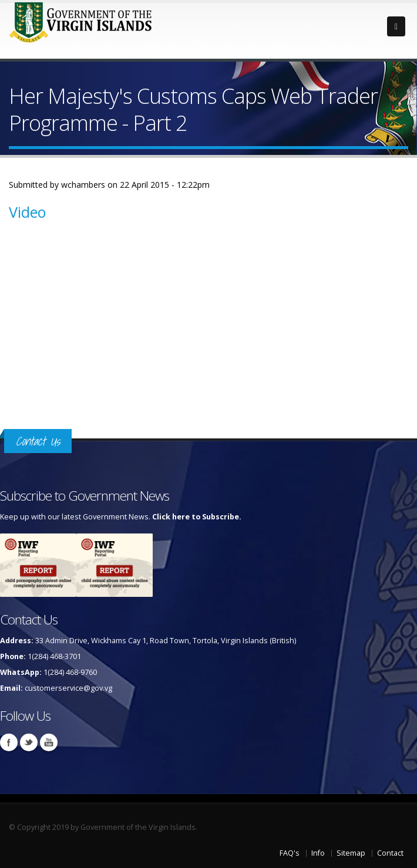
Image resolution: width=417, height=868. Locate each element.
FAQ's (290, 853)
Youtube (49, 742)
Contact (390, 853)
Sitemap (351, 853)
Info (318, 853)
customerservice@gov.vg (68, 688)
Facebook (9, 742)
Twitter (29, 742)
